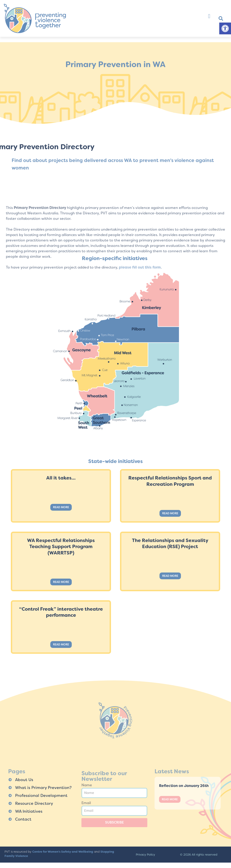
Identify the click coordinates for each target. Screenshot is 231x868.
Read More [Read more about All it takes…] (61, 507)
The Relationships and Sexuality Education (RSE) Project (170, 543)
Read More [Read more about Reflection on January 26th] (170, 799)
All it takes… (61, 478)
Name (87, 785)
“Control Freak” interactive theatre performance (61, 612)
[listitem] (127, 330)
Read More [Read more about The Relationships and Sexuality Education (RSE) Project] (170, 576)
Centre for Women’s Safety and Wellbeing (63, 852)
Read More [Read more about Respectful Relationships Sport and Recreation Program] (170, 513)
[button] (225, 28)
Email (86, 803)
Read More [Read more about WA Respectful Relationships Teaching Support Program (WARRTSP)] (61, 582)
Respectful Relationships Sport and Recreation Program (170, 481)
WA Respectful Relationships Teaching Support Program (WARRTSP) (61, 547)
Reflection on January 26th (184, 786)
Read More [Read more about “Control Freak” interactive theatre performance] (61, 645)
